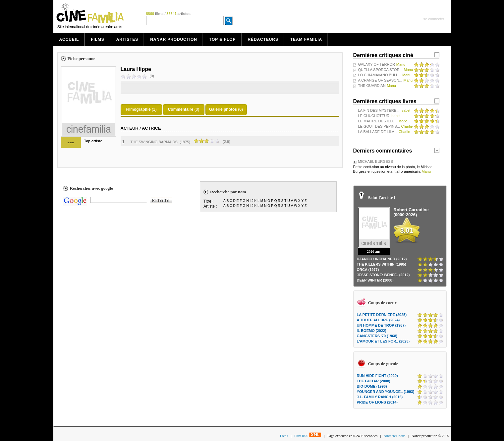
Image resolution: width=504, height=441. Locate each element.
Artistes (127, 39)
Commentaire (181, 109)
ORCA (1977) (368, 270)
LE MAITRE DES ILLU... (378, 121)
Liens (284, 436)
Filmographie (138, 109)
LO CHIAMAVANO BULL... (380, 75)
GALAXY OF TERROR (377, 64)
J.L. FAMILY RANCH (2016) (380, 397)
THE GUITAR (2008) (374, 381)
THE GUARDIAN (372, 86)
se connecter (434, 19)
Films (98, 39)
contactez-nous (395, 436)
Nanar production (174, 39)
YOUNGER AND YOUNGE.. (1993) (386, 392)
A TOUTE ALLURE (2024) (378, 320)
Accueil (69, 39)
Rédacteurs (263, 39)
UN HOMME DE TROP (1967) (381, 325)
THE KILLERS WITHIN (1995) (382, 264)
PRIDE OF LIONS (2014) (377, 402)
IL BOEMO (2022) (372, 331)
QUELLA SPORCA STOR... (380, 70)
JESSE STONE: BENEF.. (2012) (383, 275)
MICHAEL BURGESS (376, 161)
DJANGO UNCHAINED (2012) (382, 259)
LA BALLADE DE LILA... (378, 132)
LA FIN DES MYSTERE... (379, 110)
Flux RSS (308, 436)
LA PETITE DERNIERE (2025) (382, 315)
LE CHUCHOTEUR (374, 116)
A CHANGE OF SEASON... (380, 80)
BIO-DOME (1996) (372, 386)
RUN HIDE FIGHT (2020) (377, 376)
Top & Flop (223, 39)
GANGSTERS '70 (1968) (377, 336)
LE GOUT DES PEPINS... (379, 126)
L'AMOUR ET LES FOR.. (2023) (383, 341)
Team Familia (306, 39)
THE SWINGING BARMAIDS (154, 142)
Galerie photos (223, 109)
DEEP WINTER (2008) (375, 280)
